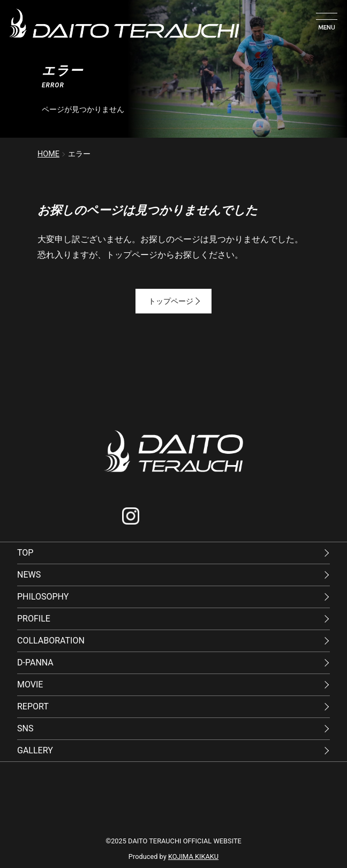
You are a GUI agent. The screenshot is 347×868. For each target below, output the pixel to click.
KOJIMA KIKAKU (193, 856)
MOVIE (30, 684)
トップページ (174, 301)
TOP (25, 553)
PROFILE (34, 619)
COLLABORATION (51, 641)
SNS (25, 728)
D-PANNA (35, 663)
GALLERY (35, 750)
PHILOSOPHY (43, 597)
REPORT (33, 706)
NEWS (29, 575)
